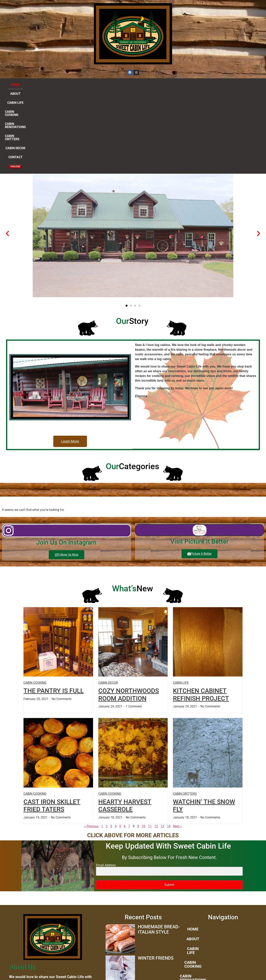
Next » (177, 745)
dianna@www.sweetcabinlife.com (53, 945)
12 (156, 745)
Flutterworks (211, 972)
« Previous (91, 745)
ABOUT (48, 85)
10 (144, 745)
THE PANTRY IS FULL (54, 609)
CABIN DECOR (188, 85)
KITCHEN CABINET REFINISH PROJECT (201, 613)
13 (162, 745)
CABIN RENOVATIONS (127, 85)
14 (169, 745)
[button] (7, 152)
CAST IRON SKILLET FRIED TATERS (52, 724)
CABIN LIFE (68, 85)
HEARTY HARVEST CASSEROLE (125, 724)
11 (150, 745)
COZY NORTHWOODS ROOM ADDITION (129, 613)
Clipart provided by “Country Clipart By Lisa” (53, 953)
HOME (33, 85)
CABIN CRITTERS (160, 85)
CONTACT (211, 85)
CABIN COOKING (93, 85)
